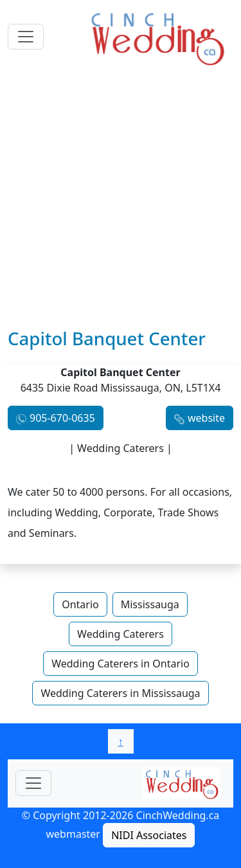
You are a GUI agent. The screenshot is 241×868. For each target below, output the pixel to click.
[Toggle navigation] (26, 37)
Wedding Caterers (121, 634)
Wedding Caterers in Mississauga (120, 693)
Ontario (80, 604)
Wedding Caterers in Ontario (121, 664)
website (206, 418)
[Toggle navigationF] (33, 783)
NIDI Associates (149, 835)
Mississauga (150, 604)
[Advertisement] (121, 201)
